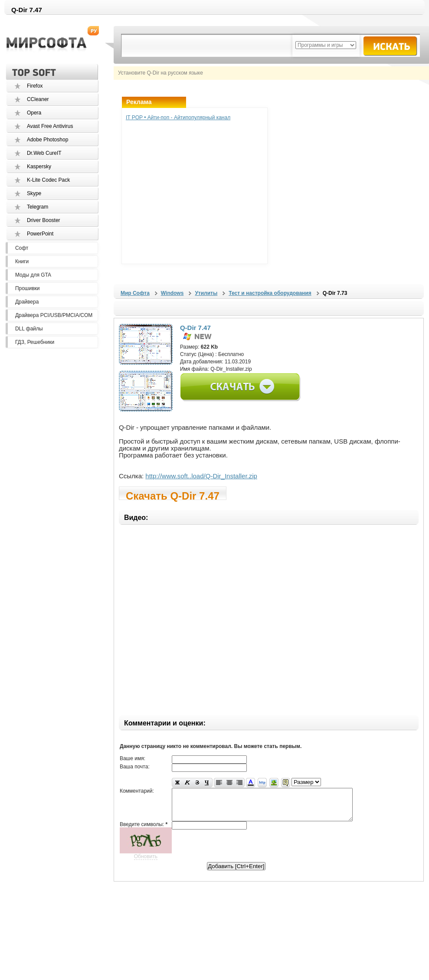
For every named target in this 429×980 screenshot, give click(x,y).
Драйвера (27, 302)
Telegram (38, 207)
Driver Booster (44, 220)
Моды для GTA (33, 275)
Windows (172, 293)
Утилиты (206, 293)
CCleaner (38, 99)
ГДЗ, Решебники (35, 342)
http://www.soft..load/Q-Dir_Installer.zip (201, 476)
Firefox (35, 86)
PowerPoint (40, 234)
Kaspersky (39, 167)
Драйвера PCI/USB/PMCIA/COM (54, 315)
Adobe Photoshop (47, 140)
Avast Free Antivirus (50, 126)
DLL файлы (29, 329)
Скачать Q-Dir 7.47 (173, 495)
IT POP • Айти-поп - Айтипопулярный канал (178, 118)
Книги (22, 261)
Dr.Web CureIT (44, 153)
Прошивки (28, 288)
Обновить (146, 863)
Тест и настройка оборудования (270, 293)
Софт (22, 248)
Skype (34, 193)
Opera (34, 113)
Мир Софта (135, 293)
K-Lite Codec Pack (48, 180)
